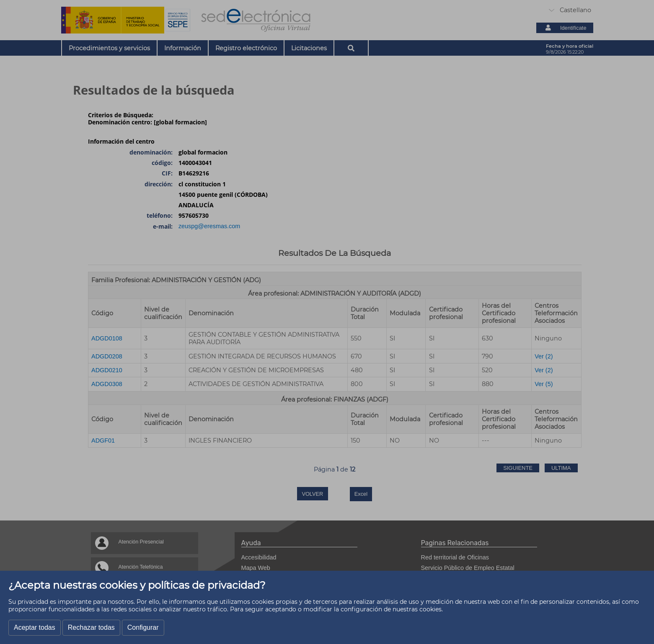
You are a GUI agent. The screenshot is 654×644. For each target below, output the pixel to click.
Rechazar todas (91, 627)
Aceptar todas (35, 627)
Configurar (143, 627)
